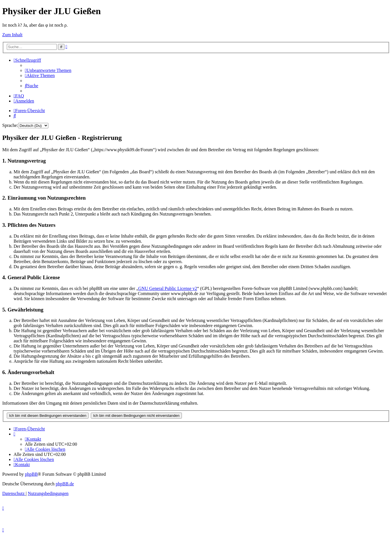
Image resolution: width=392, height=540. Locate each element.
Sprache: (10, 125)
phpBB (31, 474)
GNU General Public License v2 (168, 288)
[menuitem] (48, 70)
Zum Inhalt (12, 35)
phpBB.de (65, 484)
